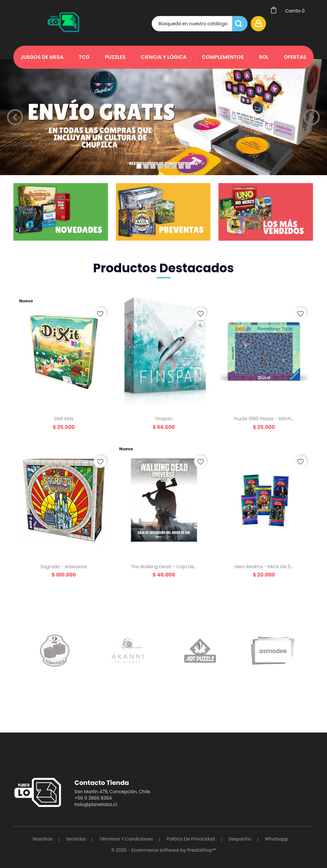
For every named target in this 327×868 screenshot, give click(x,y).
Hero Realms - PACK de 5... (264, 567)
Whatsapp (277, 839)
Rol (264, 57)
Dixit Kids (64, 419)
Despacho (240, 839)
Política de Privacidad (191, 839)
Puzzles (115, 57)
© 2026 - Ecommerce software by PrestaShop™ (163, 850)
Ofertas (295, 57)
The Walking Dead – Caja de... (164, 567)
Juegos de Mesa (42, 57)
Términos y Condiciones (126, 839)
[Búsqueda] (200, 24)
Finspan (164, 419)
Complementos (223, 57)
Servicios (76, 839)
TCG (84, 57)
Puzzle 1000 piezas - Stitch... (264, 419)
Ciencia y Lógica (164, 57)
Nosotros (43, 839)
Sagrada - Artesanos (64, 567)
